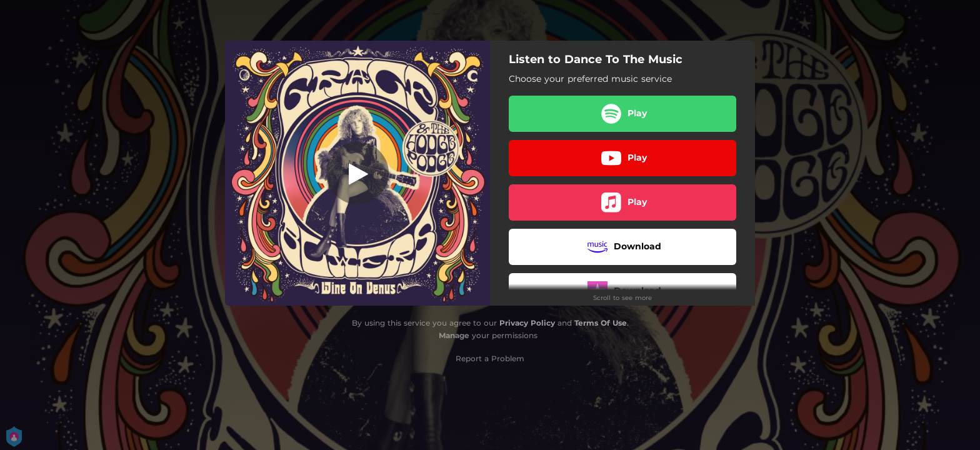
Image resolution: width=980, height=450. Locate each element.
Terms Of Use (601, 323)
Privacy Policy (527, 323)
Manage (454, 335)
